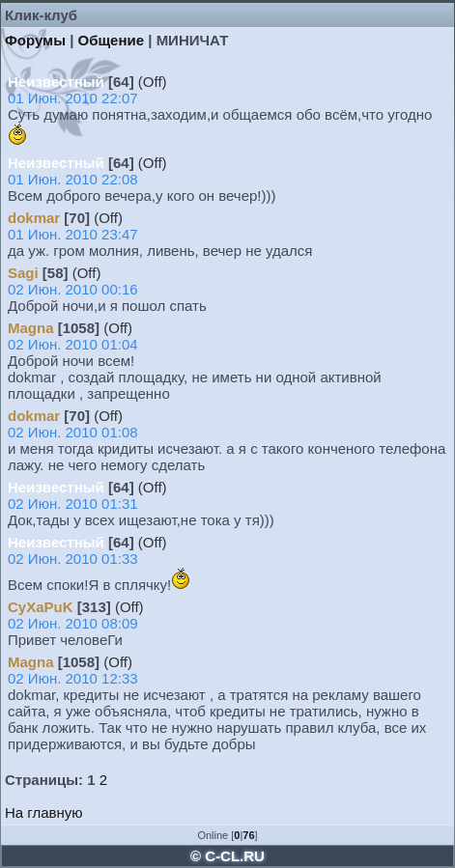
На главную (44, 812)
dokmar (34, 218)
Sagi (23, 273)
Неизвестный (56, 82)
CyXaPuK (41, 607)
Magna (31, 328)
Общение (112, 40)
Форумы (35, 40)
